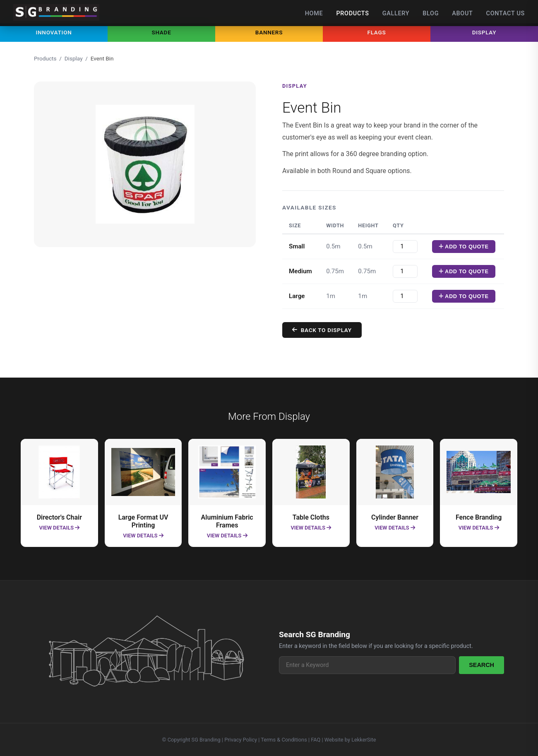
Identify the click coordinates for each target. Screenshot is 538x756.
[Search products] (367, 665)
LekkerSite (364, 740)
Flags (377, 32)
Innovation (54, 32)
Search (482, 665)
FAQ (316, 740)
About (462, 13)
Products (352, 13)
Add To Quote (475, 247)
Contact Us (506, 13)
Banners (269, 32)
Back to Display (333, 330)
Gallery (396, 13)
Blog (431, 13)
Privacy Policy (241, 740)
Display (484, 32)
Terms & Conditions (284, 740)
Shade (161, 32)
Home (314, 13)
